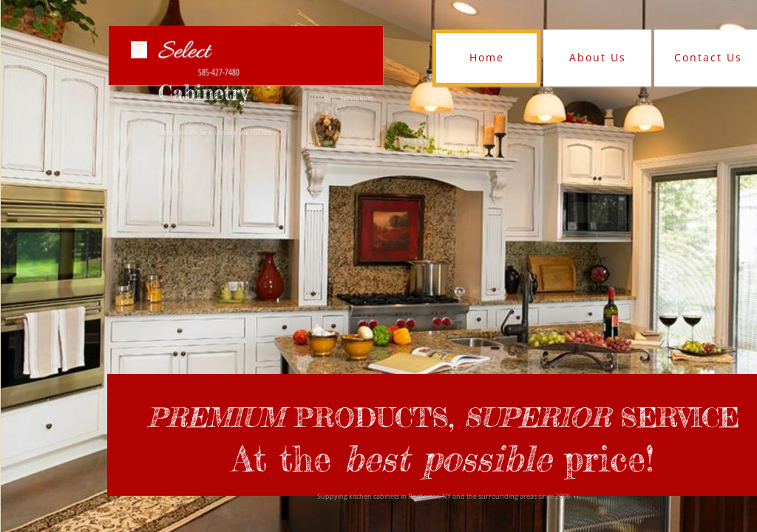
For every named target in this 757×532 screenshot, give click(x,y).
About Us (598, 57)
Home (487, 57)
